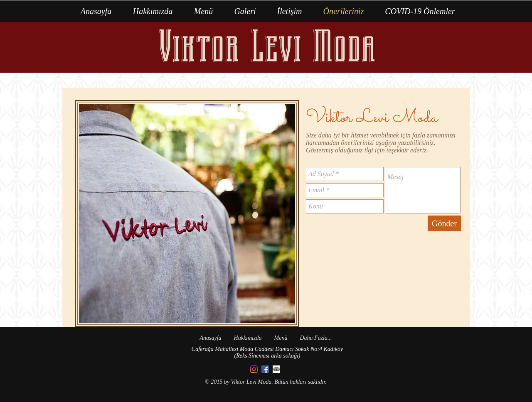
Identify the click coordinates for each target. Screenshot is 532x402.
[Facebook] (265, 369)
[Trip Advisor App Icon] (276, 369)
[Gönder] (444, 223)
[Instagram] (254, 369)
